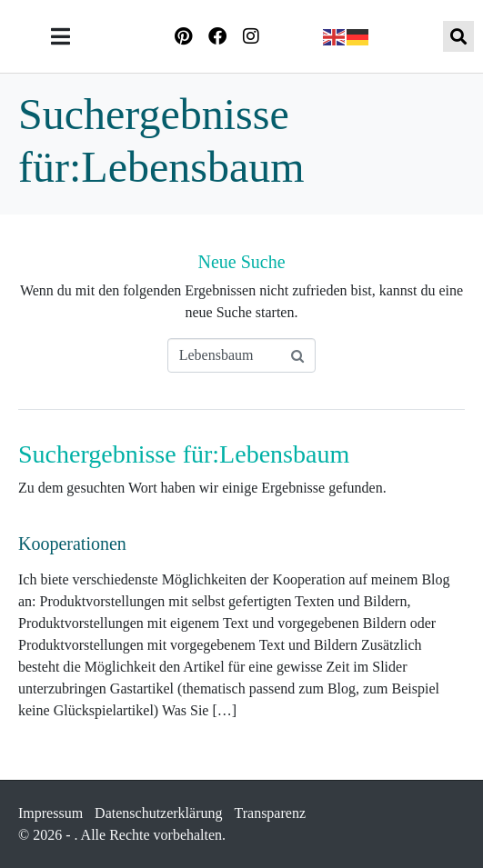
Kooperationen (72, 544)
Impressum (50, 813)
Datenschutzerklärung (158, 813)
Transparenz (271, 813)
